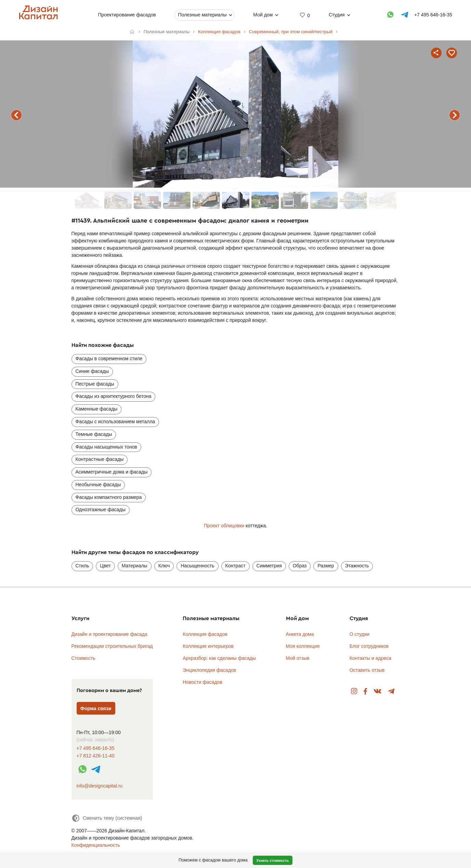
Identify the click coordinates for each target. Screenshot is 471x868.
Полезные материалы (202, 15)
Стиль (82, 566)
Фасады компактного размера (109, 497)
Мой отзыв (298, 658)
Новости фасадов (202, 682)
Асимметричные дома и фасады (112, 472)
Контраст (235, 566)
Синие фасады (92, 371)
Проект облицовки (224, 526)
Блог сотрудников (369, 646)
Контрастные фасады (100, 459)
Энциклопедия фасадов (209, 670)
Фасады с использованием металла (115, 422)
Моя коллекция (303, 646)
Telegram (391, 691)
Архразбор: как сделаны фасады (219, 658)
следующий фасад (455, 115)
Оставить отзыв (367, 670)
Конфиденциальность (96, 845)
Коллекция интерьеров (208, 646)
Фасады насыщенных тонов (106, 447)
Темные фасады (94, 434)
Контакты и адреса (370, 658)
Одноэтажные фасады (101, 510)
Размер (326, 566)
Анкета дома (300, 634)
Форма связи (96, 708)
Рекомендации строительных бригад (112, 646)
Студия (337, 15)
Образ (300, 566)
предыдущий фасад (16, 115)
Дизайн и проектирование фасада (109, 634)
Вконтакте (378, 691)
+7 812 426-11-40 (96, 756)
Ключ (164, 566)
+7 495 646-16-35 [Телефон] (433, 15)
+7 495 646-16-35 (96, 748)
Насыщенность (197, 566)
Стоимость (83, 658)
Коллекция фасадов (205, 634)
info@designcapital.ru (100, 786)
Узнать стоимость (272, 860)
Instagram (354, 691)
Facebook (365, 691)
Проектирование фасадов (127, 15)
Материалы (135, 566)
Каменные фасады (97, 409)
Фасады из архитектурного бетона (114, 396)
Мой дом (263, 15)
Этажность (357, 566)
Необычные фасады (98, 485)
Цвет (105, 566)
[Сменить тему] (107, 818)
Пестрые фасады (95, 384)
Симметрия (269, 566)
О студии (360, 634)
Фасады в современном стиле (109, 358)
